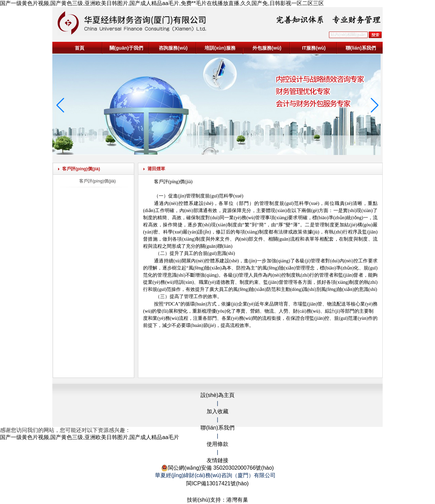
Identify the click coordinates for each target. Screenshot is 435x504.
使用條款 (217, 444)
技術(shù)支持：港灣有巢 (217, 500)
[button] (212, 151)
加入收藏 (217, 411)
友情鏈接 (217, 460)
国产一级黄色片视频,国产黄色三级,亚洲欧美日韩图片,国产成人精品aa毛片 (90, 437)
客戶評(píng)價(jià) (98, 181)
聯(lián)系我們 (361, 48)
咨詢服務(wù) (173, 48)
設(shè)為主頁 (217, 395)
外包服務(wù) (267, 48)
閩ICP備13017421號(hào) (217, 483)
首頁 (80, 48)
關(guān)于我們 (126, 48)
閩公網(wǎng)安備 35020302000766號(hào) (217, 468)
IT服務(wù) (314, 48)
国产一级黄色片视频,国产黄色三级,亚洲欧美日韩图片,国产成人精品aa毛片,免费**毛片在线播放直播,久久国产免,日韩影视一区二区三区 (162, 3)
